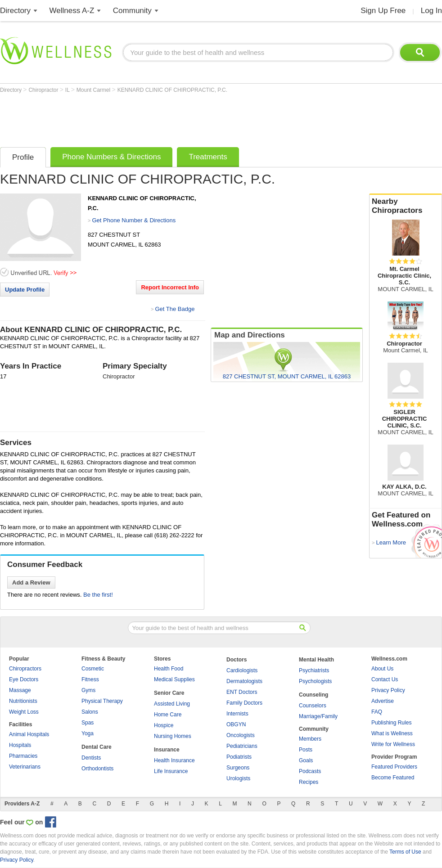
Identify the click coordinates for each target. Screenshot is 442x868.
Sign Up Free (383, 11)
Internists (237, 714)
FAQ (377, 712)
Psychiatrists (314, 670)
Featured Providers (394, 767)
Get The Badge (175, 309)
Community (132, 11)
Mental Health (316, 660)
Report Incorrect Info (170, 287)
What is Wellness (392, 733)
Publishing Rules (391, 723)
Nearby (406, 206)
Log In (431, 11)
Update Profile (25, 290)
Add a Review (31, 582)
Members (310, 739)
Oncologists (241, 735)
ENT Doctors (242, 692)
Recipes (309, 782)
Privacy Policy (388, 690)
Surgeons (238, 768)
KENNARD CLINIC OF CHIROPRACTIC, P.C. (172, 90)
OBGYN (236, 724)
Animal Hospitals (29, 734)
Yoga (88, 733)
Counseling (313, 695)
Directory (15, 11)
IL (68, 90)
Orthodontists (97, 769)
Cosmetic (93, 669)
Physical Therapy (102, 701)
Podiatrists (239, 757)
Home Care (168, 715)
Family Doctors (244, 703)
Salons (90, 712)
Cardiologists (242, 670)
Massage (20, 690)
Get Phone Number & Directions (134, 220)
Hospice (164, 725)
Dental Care (97, 747)
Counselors (313, 706)
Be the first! (98, 595)
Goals (306, 760)
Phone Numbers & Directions (111, 157)
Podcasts (310, 771)
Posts (306, 750)
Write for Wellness (393, 744)
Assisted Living (172, 704)
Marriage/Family (318, 716)
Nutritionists (23, 701)
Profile (23, 157)
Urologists (238, 778)
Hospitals (20, 745)
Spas (88, 723)
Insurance (167, 750)
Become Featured (393, 778)
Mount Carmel (94, 90)
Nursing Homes (173, 736)
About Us (382, 669)
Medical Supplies (174, 679)
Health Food (169, 669)
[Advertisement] (164, 118)
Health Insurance (174, 760)
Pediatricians (242, 746)
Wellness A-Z (72, 11)
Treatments (208, 157)
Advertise (383, 701)
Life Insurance (171, 771)
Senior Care (169, 693)
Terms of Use (405, 852)
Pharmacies (23, 756)
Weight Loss (24, 712)
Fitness (90, 679)
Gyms (88, 690)
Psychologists (315, 681)
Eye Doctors (24, 679)
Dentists (91, 758)
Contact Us (385, 679)
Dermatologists (244, 681)
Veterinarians (25, 767)
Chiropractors (25, 669)
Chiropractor (44, 90)
